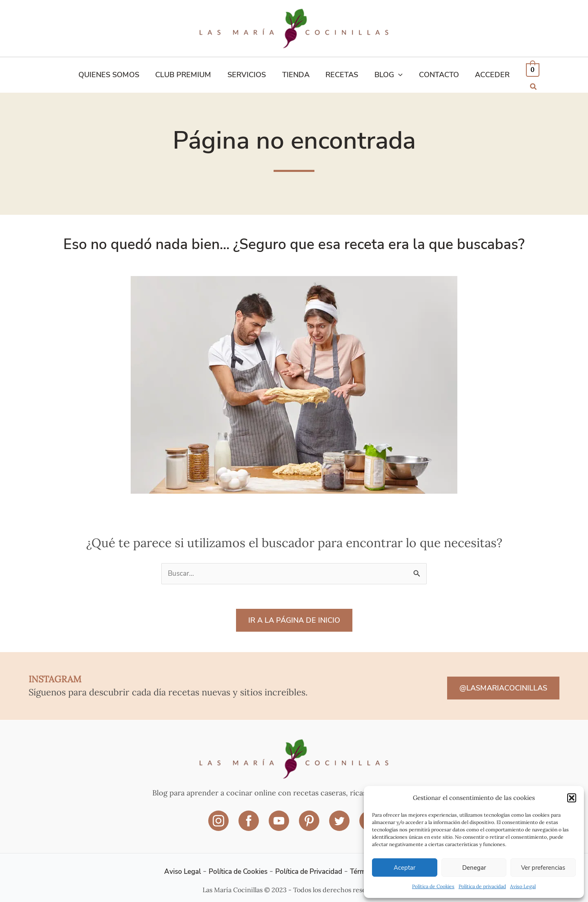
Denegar (474, 868)
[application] (396, 73)
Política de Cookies (433, 886)
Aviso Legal (523, 886)
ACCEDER (487, 73)
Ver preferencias (543, 868)
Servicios (249, 73)
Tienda (297, 73)
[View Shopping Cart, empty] (527, 73)
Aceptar (404, 868)
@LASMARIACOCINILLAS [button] (503, 686)
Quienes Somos (114, 73)
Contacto (435, 73)
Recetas (341, 73)
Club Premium (187, 73)
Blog (386, 73)
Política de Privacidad (310, 866)
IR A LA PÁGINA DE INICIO (294, 618)
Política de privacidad (482, 886)
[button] (572, 798)
